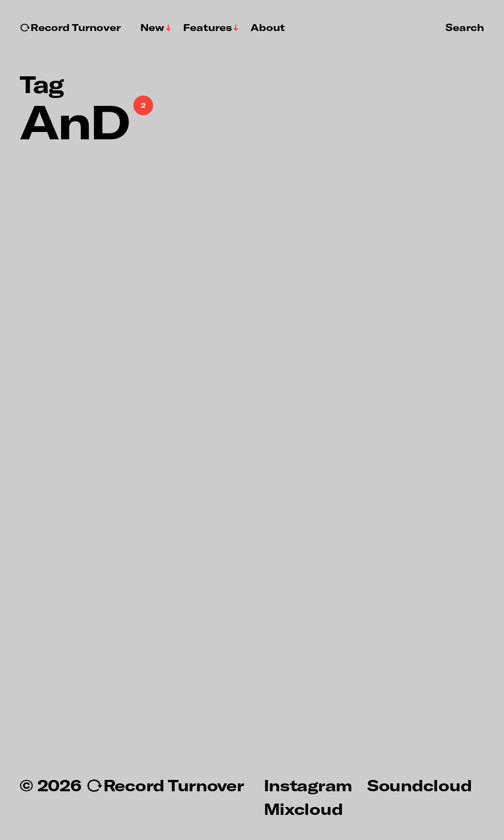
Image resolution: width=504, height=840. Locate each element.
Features (207, 27)
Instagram (308, 785)
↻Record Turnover (70, 27)
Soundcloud (419, 785)
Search (465, 27)
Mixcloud (303, 808)
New (152, 27)
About (268, 27)
